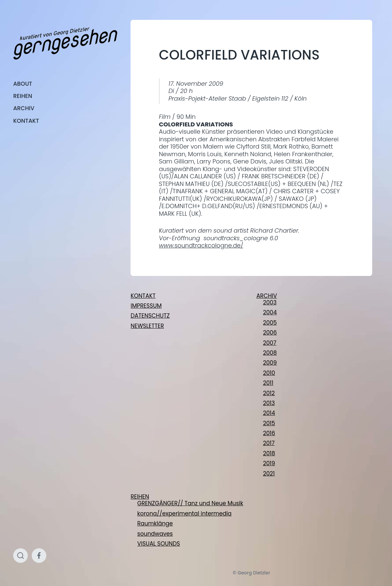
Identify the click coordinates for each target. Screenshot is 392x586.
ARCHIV (24, 108)
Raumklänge (155, 523)
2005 (270, 323)
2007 (270, 343)
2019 (269, 463)
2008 (270, 353)
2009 (270, 363)
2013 (269, 403)
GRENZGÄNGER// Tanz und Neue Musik (190, 503)
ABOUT (23, 84)
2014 (269, 413)
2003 (270, 302)
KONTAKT (26, 121)
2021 (269, 473)
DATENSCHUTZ (150, 316)
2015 (269, 423)
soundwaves (155, 534)
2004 (270, 312)
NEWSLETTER (147, 326)
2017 (269, 443)
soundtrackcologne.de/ (209, 245)
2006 (270, 333)
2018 (269, 453)
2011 (268, 383)
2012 (269, 393)
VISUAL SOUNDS (158, 544)
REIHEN (23, 96)
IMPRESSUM (146, 306)
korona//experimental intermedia (184, 514)
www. (167, 245)
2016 (269, 433)
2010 (269, 373)
